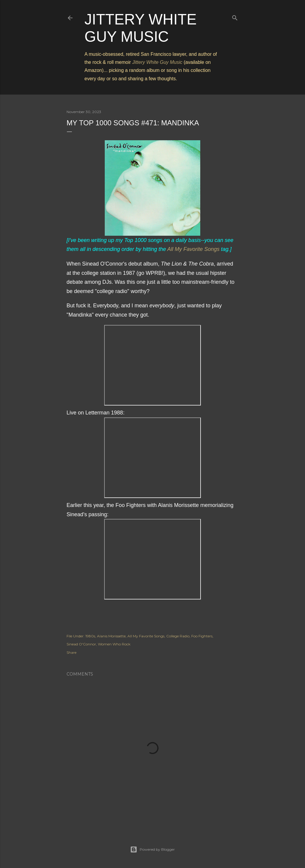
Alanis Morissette (111, 636)
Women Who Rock (114, 644)
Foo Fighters (202, 636)
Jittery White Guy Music (157, 62)
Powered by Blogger (152, 850)
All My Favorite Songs (194, 249)
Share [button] (71, 652)
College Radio (178, 636)
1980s (90, 636)
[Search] (235, 17)
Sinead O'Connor (81, 644)
